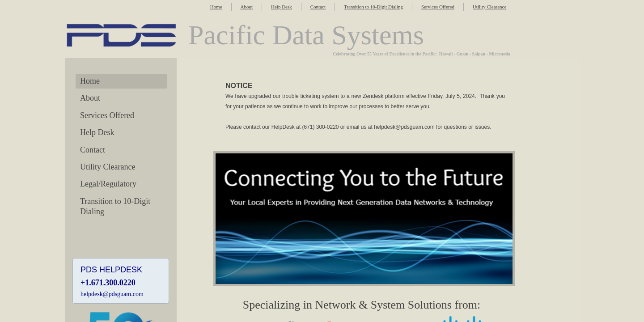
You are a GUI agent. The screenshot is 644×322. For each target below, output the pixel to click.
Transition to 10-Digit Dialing (373, 7)
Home (216, 7)
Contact (318, 7)
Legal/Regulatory (108, 184)
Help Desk (282, 7)
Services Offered (438, 7)
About (247, 7)
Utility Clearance (489, 7)
